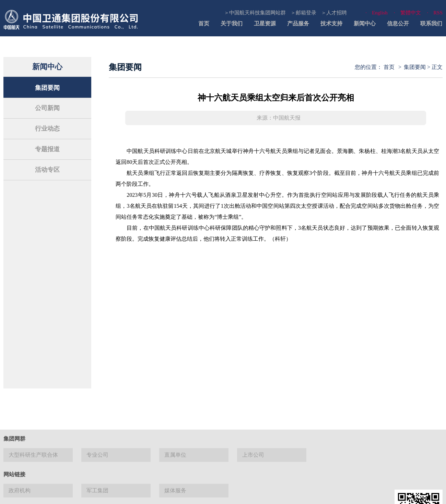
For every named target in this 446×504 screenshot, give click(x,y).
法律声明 (193, 494)
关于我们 (232, 23)
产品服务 (298, 23)
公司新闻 (47, 108)
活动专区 (47, 170)
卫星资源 (265, 23)
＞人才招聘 (334, 13)
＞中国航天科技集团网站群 (255, 13)
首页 (204, 23)
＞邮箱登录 (303, 13)
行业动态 (47, 129)
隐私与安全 (278, 494)
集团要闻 (47, 88)
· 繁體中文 (407, 13)
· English (377, 13)
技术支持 (331, 23)
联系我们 (431, 23)
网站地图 (221, 494)
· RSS (435, 13)
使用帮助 (248, 494)
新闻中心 (365, 23)
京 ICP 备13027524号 (59, 455)
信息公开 (398, 23)
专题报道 (47, 149)
